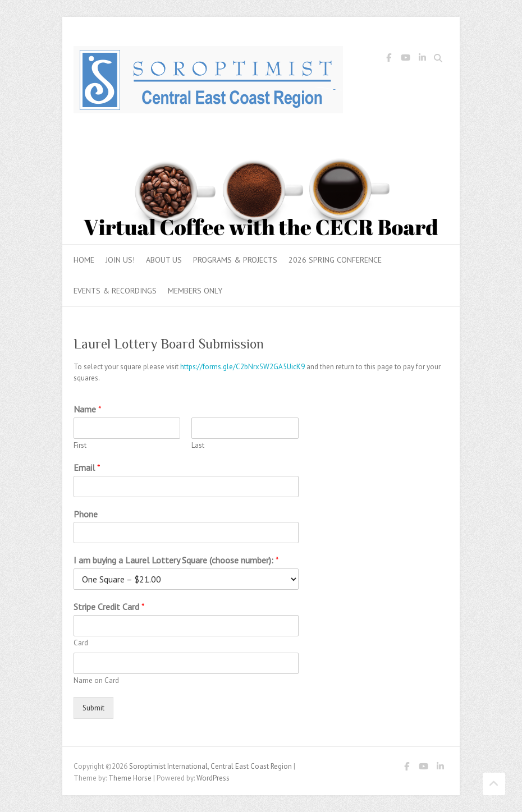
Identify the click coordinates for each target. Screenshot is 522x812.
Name (88, 409)
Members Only (195, 291)
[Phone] (186, 533)
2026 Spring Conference (335, 260)
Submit (93, 708)
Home (84, 260)
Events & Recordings (115, 291)
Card (81, 643)
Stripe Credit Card (109, 607)
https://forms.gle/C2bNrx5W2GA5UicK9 (242, 367)
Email (87, 467)
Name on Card (96, 681)
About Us (164, 260)
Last (198, 446)
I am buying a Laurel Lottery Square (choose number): (176, 560)
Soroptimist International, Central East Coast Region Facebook (388, 59)
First (80, 446)
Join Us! (120, 260)
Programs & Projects (235, 260)
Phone (86, 514)
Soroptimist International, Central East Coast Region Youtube (405, 59)
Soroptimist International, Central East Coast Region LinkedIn (422, 59)
